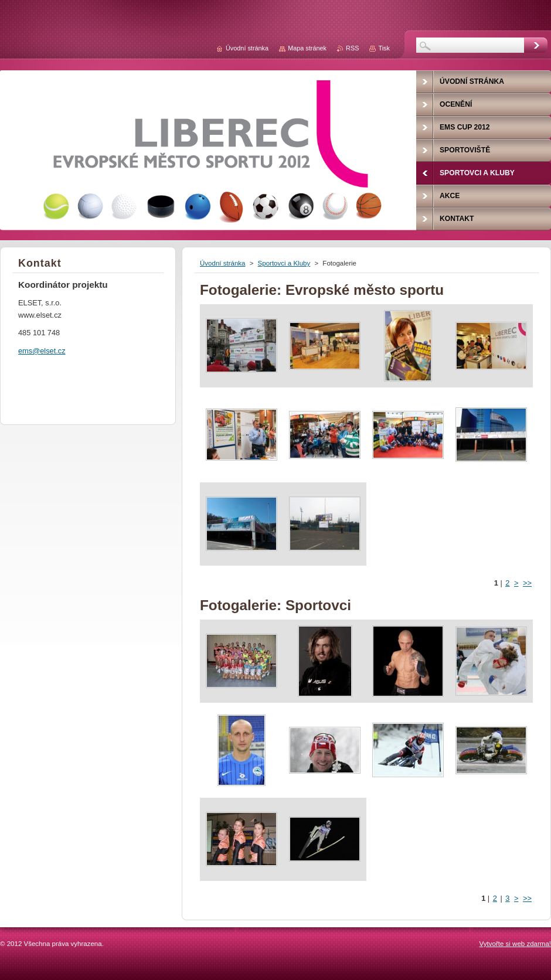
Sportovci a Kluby (284, 263)
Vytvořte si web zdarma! (515, 944)
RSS (352, 48)
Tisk (384, 48)
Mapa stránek (307, 48)
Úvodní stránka (222, 263)
